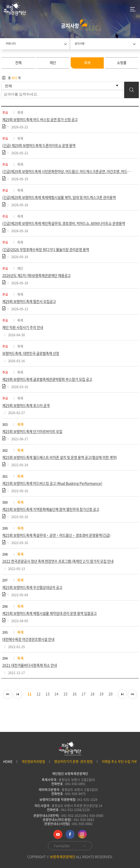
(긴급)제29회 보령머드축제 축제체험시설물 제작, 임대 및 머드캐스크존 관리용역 (63, 200)
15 (70, 704)
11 (32, 704)
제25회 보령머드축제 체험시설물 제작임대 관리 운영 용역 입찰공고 (53, 622)
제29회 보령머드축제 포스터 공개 (28, 411)
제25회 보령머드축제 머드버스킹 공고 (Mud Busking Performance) (55, 490)
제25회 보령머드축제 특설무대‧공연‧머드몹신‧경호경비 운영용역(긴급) (60, 543)
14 (60, 704)
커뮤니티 (11, 44)
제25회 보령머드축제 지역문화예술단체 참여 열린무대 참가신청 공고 (55, 517)
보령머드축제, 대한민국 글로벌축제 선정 (33, 358)
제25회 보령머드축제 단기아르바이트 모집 (35, 437)
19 (108, 704)
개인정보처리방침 (33, 762)
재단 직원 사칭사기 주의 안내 (24, 332)
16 (79, 704)
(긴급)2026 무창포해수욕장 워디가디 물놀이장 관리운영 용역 (49, 252)
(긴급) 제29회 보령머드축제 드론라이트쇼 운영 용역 (42, 147)
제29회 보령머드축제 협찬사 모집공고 (31, 305)
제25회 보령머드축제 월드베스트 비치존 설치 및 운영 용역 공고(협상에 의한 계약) (64, 464)
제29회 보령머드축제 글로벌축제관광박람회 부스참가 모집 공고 (51, 385)
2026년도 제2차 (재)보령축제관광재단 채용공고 (39, 279)
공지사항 (80, 44)
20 (117, 704)
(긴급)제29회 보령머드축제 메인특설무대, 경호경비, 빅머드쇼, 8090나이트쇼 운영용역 (68, 226)
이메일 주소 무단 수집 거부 (119, 762)
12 (41, 704)
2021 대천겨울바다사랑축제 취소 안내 (31, 675)
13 (51, 704)
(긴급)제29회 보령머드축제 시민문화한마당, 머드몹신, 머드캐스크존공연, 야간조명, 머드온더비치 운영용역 (70, 173)
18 (98, 704)
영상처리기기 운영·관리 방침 (73, 762)
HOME (8, 762)
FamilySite (70, 846)
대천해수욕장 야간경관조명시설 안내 (30, 649)
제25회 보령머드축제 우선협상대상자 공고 (35, 596)
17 (89, 704)
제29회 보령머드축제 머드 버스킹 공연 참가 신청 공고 (43, 120)
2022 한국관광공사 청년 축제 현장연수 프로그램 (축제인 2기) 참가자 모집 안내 (62, 570)
